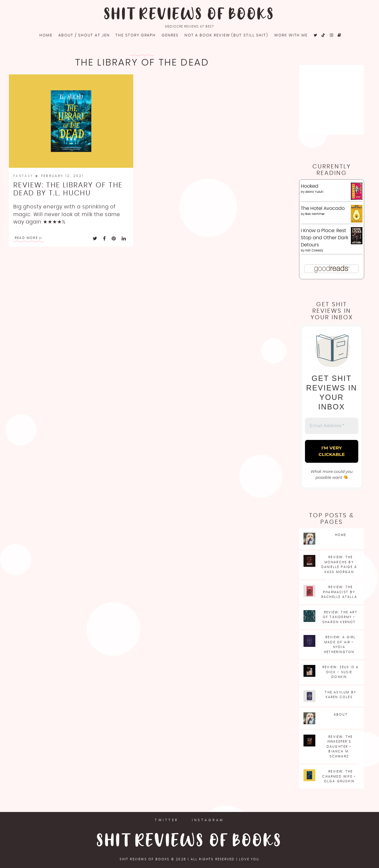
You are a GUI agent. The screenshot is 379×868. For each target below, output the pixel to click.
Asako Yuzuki (314, 192)
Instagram (208, 820)
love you (249, 859)
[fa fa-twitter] (316, 35)
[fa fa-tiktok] (324, 35)
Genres (170, 35)
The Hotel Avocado (323, 208)
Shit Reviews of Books (190, 15)
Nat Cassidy (314, 250)
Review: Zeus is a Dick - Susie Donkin (341, 672)
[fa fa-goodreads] (340, 35)
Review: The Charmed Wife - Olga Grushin (339, 776)
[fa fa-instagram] (332, 35)
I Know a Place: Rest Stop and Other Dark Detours (325, 238)
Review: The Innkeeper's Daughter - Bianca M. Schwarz (340, 747)
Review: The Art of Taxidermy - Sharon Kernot (340, 617)
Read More (26, 238)
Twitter (167, 820)
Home (46, 35)
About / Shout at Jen (84, 35)
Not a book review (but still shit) (226, 35)
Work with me (291, 35)
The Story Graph (136, 35)
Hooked (310, 186)
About (341, 715)
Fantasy (24, 176)
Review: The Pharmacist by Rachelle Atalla (339, 592)
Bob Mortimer (315, 214)
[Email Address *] (332, 426)
